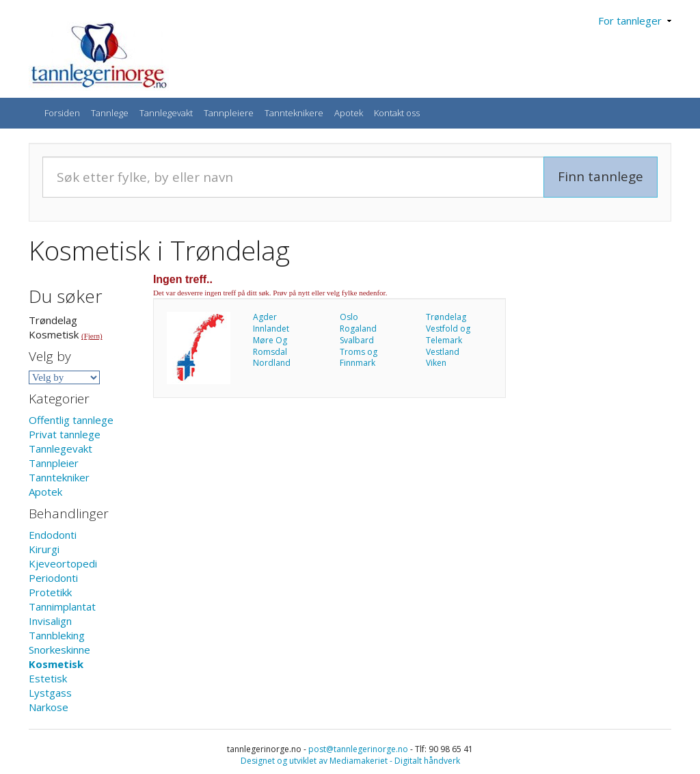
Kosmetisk (56, 664)
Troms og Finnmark (359, 358)
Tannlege (110, 113)
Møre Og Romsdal (270, 346)
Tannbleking (57, 635)
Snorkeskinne (59, 650)
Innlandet (271, 329)
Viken (436, 363)
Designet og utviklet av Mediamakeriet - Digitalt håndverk (350, 761)
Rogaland (358, 329)
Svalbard (357, 340)
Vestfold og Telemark (448, 334)
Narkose (49, 707)
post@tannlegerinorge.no (358, 749)
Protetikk (50, 592)
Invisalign (50, 621)
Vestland (443, 352)
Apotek (349, 113)
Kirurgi (44, 549)
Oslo (349, 317)
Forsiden (62, 113)
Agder (265, 317)
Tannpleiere (229, 113)
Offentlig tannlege (71, 420)
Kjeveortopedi (63, 563)
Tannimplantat (62, 606)
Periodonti (53, 578)
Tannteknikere (294, 113)
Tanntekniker (59, 477)
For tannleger (635, 21)
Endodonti (53, 535)
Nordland (272, 363)
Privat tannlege (65, 434)
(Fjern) (92, 336)
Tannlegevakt (166, 113)
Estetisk (48, 678)
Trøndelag (446, 317)
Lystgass (50, 693)
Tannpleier (54, 463)
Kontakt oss (397, 113)
